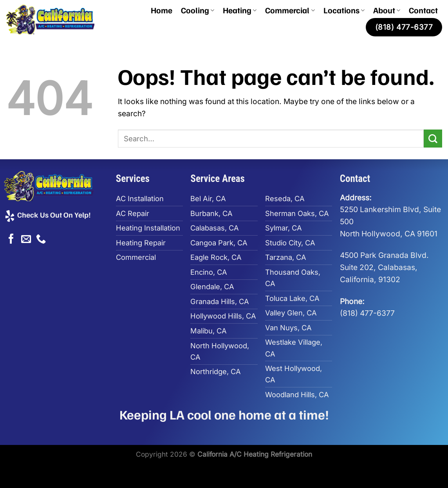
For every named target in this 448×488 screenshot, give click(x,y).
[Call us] (41, 239)
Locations (344, 10)
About (387, 10)
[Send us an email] (26, 239)
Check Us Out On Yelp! (47, 214)
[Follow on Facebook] (11, 239)
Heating (240, 10)
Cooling (198, 10)
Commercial (290, 10)
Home (162, 10)
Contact (423, 10)
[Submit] (433, 139)
